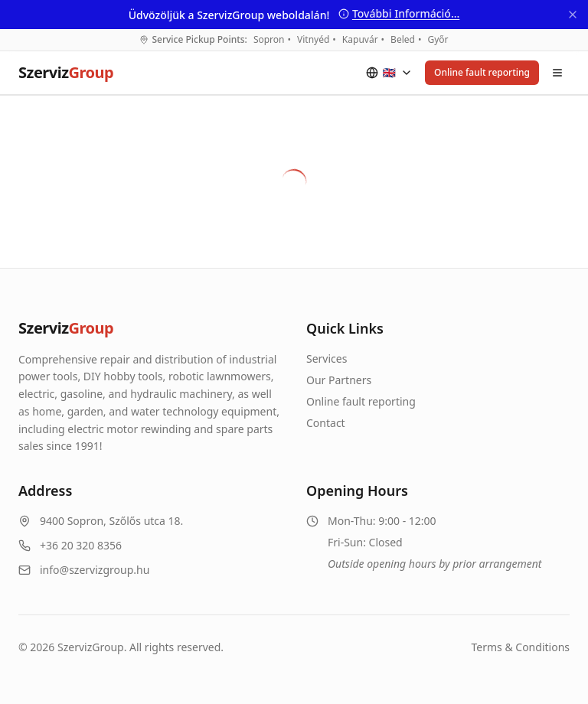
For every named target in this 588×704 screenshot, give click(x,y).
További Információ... (399, 13)
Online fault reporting (482, 72)
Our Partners (339, 380)
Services (327, 359)
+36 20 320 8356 (81, 545)
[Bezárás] (573, 15)
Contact (326, 423)
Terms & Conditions (521, 647)
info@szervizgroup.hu (95, 570)
